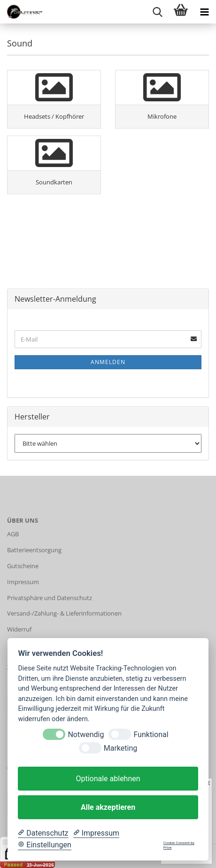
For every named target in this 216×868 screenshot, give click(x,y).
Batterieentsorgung (34, 550)
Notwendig (86, 735)
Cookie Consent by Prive (179, 845)
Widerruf (19, 629)
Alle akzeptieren (108, 807)
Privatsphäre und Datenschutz (50, 598)
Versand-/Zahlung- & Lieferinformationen (64, 613)
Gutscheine (23, 566)
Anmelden (108, 362)
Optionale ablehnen (108, 779)
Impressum (23, 582)
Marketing (120, 748)
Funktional (151, 735)
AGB (13, 534)
